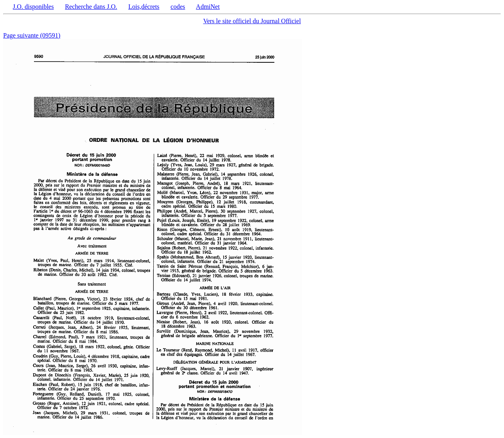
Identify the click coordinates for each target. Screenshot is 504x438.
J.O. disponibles (33, 7)
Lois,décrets (144, 7)
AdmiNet (208, 7)
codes (178, 7)
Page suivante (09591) (32, 35)
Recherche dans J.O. (91, 7)
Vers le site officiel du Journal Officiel (252, 21)
